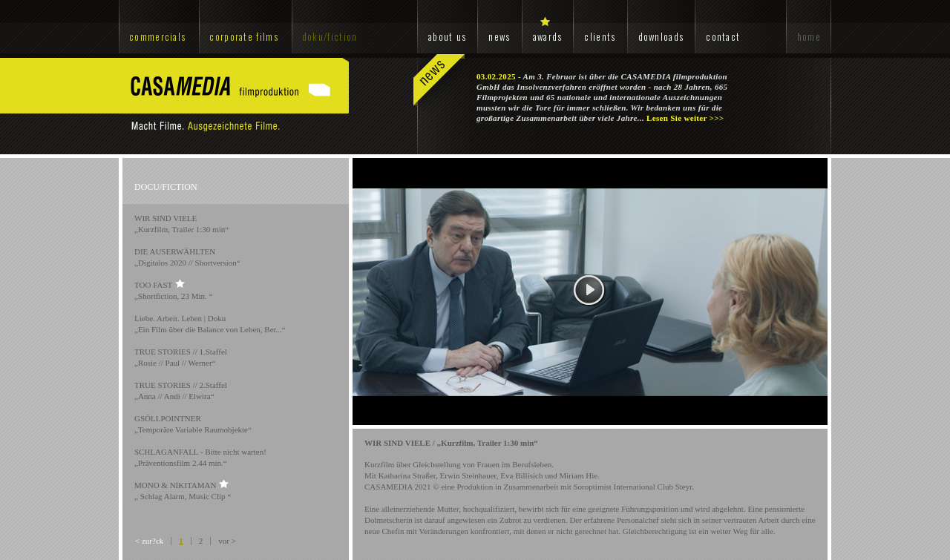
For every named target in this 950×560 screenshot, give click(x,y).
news (499, 36)
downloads (661, 36)
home (809, 36)
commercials (157, 36)
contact (723, 36)
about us (447, 36)
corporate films (244, 36)
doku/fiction (330, 36)
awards (548, 36)
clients (600, 36)
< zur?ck (149, 541)
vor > (227, 541)
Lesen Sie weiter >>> (685, 118)
